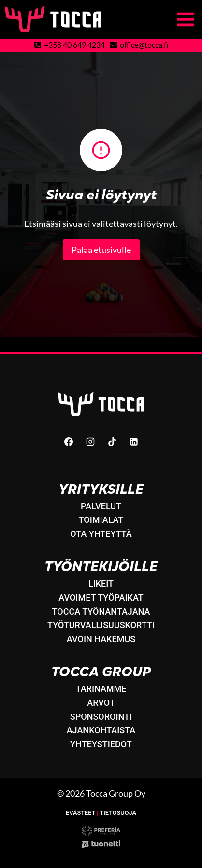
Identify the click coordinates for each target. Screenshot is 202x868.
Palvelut (101, 506)
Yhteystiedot (101, 744)
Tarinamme (101, 689)
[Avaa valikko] (187, 19)
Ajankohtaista (101, 730)
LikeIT (101, 583)
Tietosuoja (118, 813)
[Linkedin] (134, 442)
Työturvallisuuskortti (101, 625)
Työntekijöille (101, 567)
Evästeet (80, 813)
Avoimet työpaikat (101, 597)
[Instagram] (90, 442)
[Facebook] (69, 442)
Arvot (101, 703)
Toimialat (101, 520)
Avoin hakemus (101, 639)
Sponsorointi (101, 717)
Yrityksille (101, 489)
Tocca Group (101, 672)
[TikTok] (112, 442)
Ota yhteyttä (101, 534)
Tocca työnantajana (101, 611)
